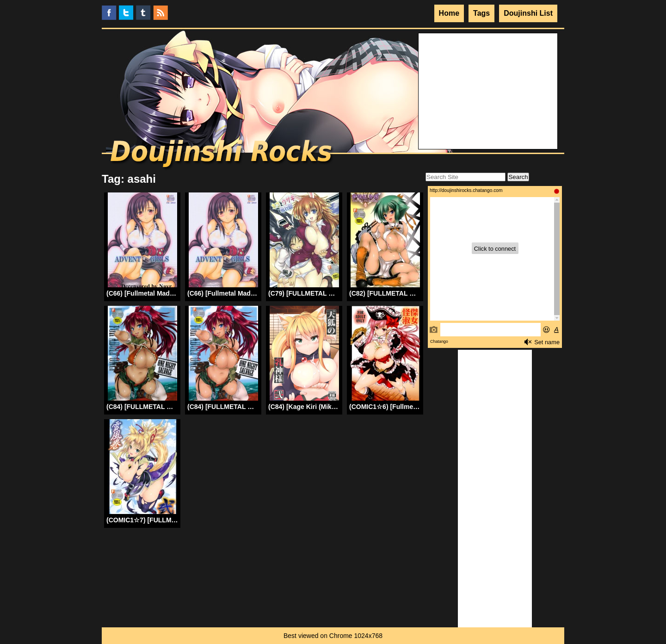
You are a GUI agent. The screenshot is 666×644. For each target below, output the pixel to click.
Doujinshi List (528, 13)
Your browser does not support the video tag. (488, 68)
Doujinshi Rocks (222, 155)
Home (449, 13)
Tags (481, 13)
